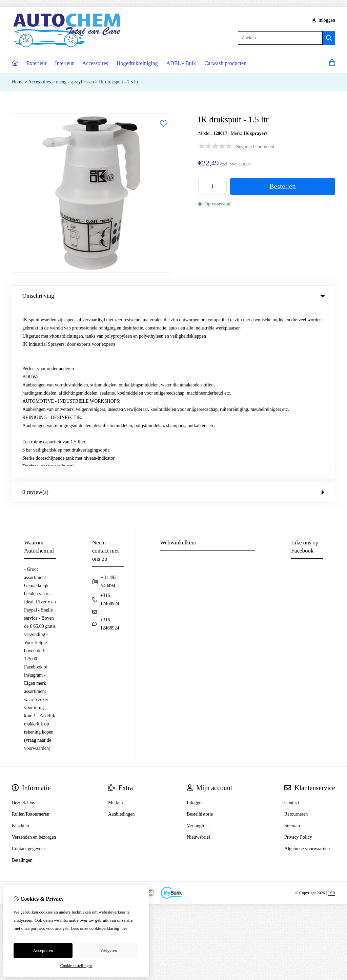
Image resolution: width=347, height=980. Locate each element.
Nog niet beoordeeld (255, 147)
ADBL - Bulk (181, 63)
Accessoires (95, 63)
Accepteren (43, 950)
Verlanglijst (198, 654)
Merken (116, 631)
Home (18, 82)
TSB (331, 721)
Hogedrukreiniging (137, 63)
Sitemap (292, 654)
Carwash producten (225, 63)
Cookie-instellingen (76, 966)
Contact (292, 631)
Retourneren (296, 642)
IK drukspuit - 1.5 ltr (119, 82)
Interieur (65, 63)
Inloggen (195, 631)
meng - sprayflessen (75, 82)
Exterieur (37, 63)
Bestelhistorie (200, 642)
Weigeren (109, 950)
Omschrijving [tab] (173, 296)
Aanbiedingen (121, 642)
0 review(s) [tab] (173, 320)
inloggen (324, 20)
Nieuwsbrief (198, 665)
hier (124, 928)
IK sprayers (255, 133)
